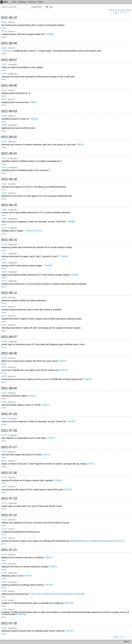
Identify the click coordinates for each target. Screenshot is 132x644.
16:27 (4, 316)
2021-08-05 (9, 388)
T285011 (48, 557)
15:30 (4, 538)
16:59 (4, 298)
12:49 (4, 125)
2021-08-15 (9, 240)
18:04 (4, 419)
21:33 (4, 435)
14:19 (4, 228)
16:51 (4, 263)
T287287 (51, 438)
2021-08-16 (9, 205)
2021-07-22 (9, 515)
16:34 (4, 193)
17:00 (4, 210)
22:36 (4, 116)
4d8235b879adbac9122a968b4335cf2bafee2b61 (92, 541)
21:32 (4, 184)
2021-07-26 (9, 473)
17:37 (4, 477)
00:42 (4, 367)
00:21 (4, 376)
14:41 (4, 74)
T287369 (71, 421)
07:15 (4, 503)
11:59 (4, 591)
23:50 (4, 393)
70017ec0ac (7, 51)
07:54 (4, 31)
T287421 (46, 455)
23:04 (4, 402)
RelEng (22, 2)
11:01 (4, 609)
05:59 (4, 342)
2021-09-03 (9, 111)
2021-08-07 (9, 337)
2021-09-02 (9, 137)
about (126, 641)
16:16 (4, 358)
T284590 (29, 231)
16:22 (4, 99)
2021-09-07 (9, 60)
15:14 (4, 281)
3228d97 (33, 102)
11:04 (4, 600)
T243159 (38, 231)
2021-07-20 (9, 623)
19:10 (4, 158)
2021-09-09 (9, 43)
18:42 (4, 167)
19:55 (4, 564)
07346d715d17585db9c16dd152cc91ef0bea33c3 (51, 594)
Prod (14, 2)
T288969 (71, 222)
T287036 (49, 585)
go (51, 7)
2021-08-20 (9, 153)
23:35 (4, 520)
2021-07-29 (9, 414)
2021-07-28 (9, 431)
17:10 (4, 573)
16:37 (4, 487)
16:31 (4, 90)
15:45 (4, 219)
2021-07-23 (9, 498)
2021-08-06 (9, 353)
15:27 (4, 65)
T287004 (69, 631)
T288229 (63, 361)
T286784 (34, 119)
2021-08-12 (9, 293)
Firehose (32, 2)
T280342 (28, 576)
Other (41, 2)
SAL (4, 2)
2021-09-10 (9, 18)
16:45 (4, 307)
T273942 (49, 34)
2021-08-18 (9, 179)
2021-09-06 (9, 86)
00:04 (4, 461)
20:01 (4, 555)
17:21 (4, 254)
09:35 (4, 22)
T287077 (119, 541)
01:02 (4, 142)
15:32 (4, 529)
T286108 (79, 594)
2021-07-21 (9, 550)
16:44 (4, 272)
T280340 (58, 480)
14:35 (4, 582)
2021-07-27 (9, 447)
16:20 (4, 48)
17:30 (4, 244)
